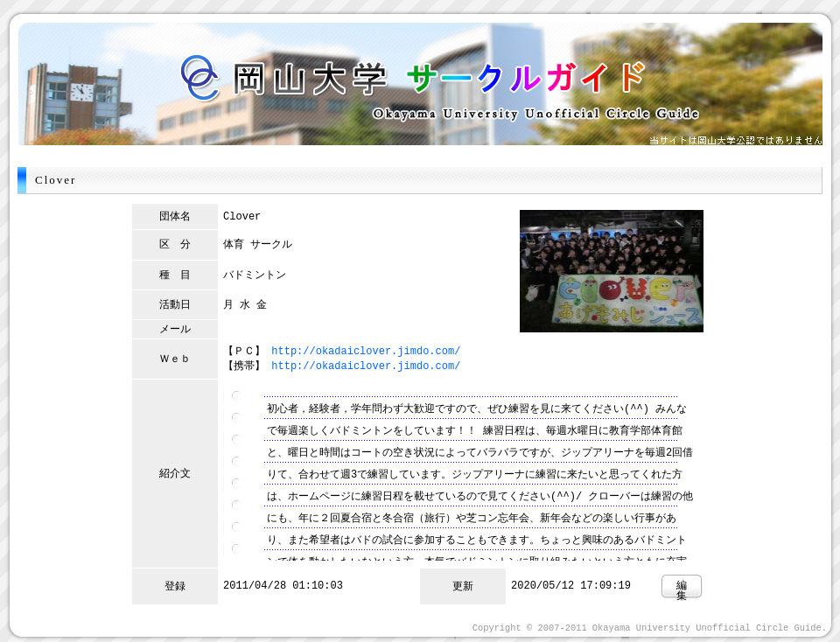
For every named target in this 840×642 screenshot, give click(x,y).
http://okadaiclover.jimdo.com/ (366, 350)
